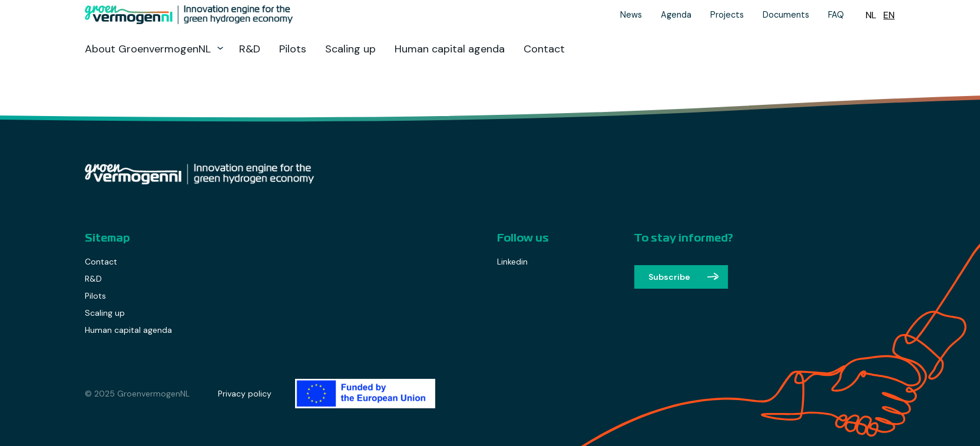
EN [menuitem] (889, 15)
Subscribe (669, 277)
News (631, 15)
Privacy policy (245, 394)
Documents (786, 15)
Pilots (293, 49)
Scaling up (350, 49)
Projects (727, 15)
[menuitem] (871, 15)
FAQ (836, 15)
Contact (544, 49)
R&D (250, 49)
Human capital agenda (450, 49)
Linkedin (512, 262)
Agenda (676, 15)
